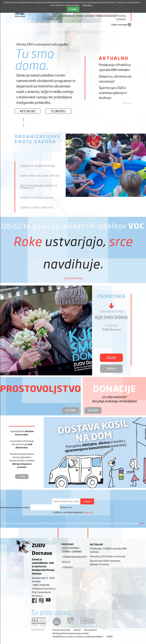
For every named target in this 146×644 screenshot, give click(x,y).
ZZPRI (110, 636)
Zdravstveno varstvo (37, 208)
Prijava (87, 501)
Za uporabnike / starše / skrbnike (77, 16)
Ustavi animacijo (119, 25)
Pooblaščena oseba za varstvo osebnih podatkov (78, 636)
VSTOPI (71, 410)
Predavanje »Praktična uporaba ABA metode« (115, 67)
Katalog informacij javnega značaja (71, 633)
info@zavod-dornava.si (44, 588)
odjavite (88, 512)
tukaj (141, 523)
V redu (73, 9)
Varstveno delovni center (40, 176)
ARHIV (111, 369)
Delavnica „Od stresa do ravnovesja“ (115, 79)
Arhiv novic (127, 103)
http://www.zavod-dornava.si (42, 594)
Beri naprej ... (88, 5)
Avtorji (77, 630)
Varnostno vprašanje (15, 507)
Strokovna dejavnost (75, 557)
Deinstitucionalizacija (37, 198)
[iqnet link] (57, 622)
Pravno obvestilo (61, 630)
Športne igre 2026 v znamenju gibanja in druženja (113, 93)
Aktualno (27, 111)
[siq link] (39, 622)
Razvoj (122, 16)
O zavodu (121, 19)
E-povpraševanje (73, 278)
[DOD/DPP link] (71, 620)
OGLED (111, 358)
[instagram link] (41, 601)
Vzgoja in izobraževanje (38, 166)
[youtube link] (48, 600)
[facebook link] (34, 601)
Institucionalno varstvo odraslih (39, 187)
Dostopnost (90, 630)
